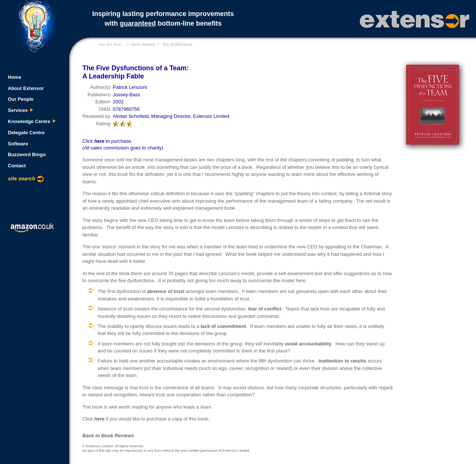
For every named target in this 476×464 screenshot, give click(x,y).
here (99, 141)
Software (18, 144)
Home (15, 77)
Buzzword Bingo (27, 154)
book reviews (143, 44)
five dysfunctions (177, 44)
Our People (21, 99)
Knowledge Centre (32, 121)
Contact (17, 166)
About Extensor (26, 88)
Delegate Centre (26, 133)
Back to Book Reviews (108, 436)
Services (21, 110)
